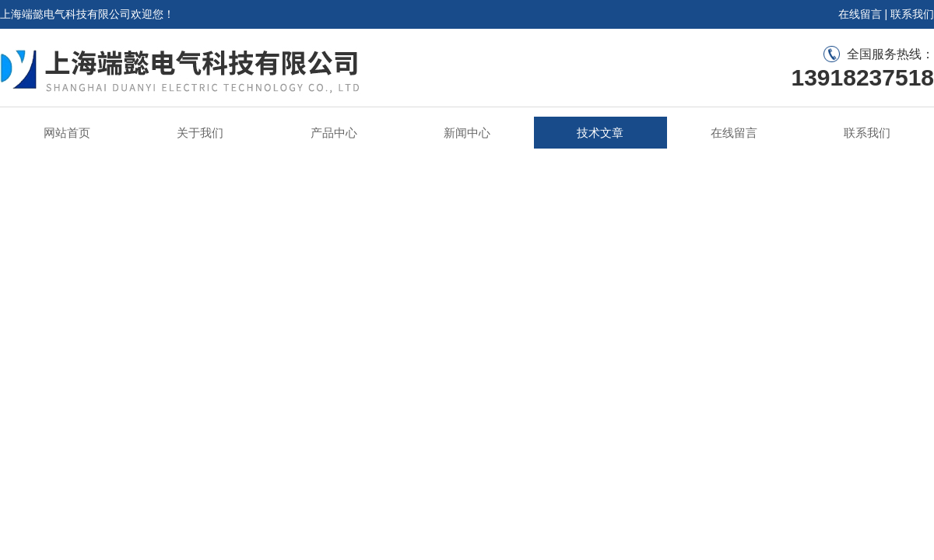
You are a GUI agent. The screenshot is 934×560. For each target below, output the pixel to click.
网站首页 (67, 133)
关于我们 (200, 133)
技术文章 (600, 133)
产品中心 (334, 133)
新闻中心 (467, 133)
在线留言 (860, 14)
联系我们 (912, 14)
